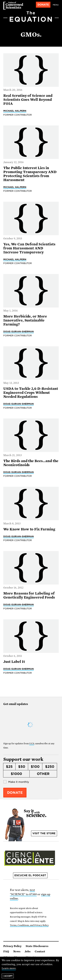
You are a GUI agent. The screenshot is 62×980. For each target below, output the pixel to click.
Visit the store (44, 833)
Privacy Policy (12, 946)
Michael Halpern (15, 111)
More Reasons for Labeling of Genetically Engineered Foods (29, 595)
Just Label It (14, 662)
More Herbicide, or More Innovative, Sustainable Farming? (25, 320)
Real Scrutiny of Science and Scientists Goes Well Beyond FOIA (28, 100)
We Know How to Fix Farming (29, 529)
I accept (8, 976)
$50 (22, 767)
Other (43, 774)
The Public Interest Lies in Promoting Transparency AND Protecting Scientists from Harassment (30, 174)
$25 (9, 767)
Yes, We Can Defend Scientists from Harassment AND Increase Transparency (29, 248)
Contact (40, 952)
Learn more (9, 968)
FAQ (6, 952)
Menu (56, 5)
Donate (43, 5)
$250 (50, 767)
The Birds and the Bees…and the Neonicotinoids (31, 463)
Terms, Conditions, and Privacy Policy (29, 925)
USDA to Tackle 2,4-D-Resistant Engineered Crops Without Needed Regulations (31, 393)
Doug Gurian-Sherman (19, 331)
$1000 (16, 774)
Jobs (28, 952)
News (17, 952)
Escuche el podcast (30, 875)
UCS (32, 744)
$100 (35, 767)
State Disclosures (37, 946)
